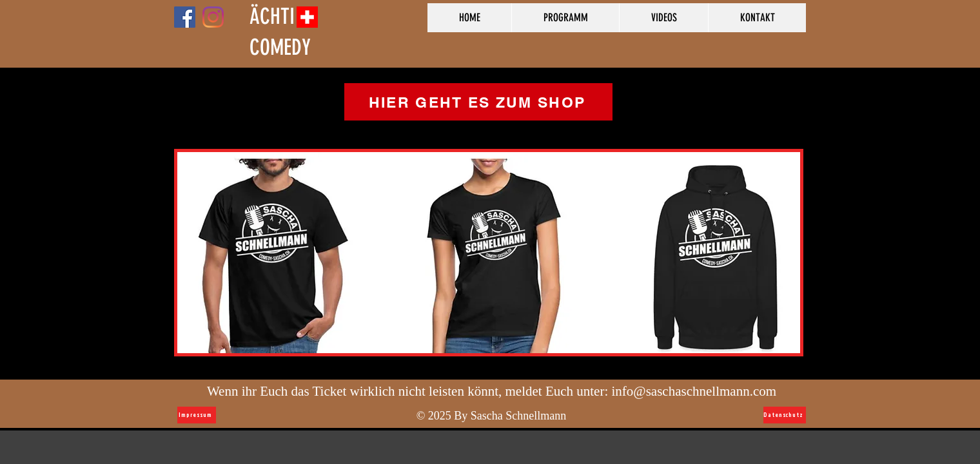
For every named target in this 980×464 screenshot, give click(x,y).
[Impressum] (197, 415)
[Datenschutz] (785, 415)
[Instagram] (213, 17)
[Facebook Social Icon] (185, 17)
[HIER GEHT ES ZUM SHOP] (478, 102)
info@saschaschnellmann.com (694, 391)
